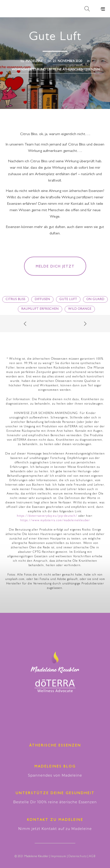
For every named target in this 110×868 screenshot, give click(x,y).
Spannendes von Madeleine (55, 775)
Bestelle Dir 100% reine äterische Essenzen (55, 802)
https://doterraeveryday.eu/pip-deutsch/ (47, 516)
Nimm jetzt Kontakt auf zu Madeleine (55, 829)
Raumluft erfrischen (40, 309)
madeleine (34, 61)
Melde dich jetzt (55, 267)
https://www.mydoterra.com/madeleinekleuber (55, 521)
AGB (92, 857)
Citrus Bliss (15, 300)
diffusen (42, 300)
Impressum (58, 857)
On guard (95, 300)
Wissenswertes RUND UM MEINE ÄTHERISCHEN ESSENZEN (56, 70)
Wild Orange (80, 309)
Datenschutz (78, 857)
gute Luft (68, 300)
